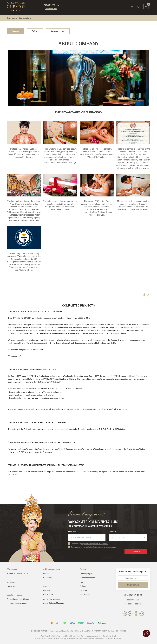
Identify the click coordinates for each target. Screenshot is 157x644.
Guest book (48, 595)
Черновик (48, 578)
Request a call (51, 9)
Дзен (136, 614)
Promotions (85, 590)
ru (132, 7)
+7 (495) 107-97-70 (51, 5)
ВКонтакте (130, 614)
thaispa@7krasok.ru (133, 604)
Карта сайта (85, 595)
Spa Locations (25, 18)
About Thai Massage (52, 599)
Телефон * (113, 531)
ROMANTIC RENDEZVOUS (18, 574)
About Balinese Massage (53, 603)
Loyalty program (86, 574)
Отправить (136, 551)
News (82, 582)
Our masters (12, 18)
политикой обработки (89, 547)
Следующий (148, 295)
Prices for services (87, 578)
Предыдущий (144, 295)
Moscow (47, 574)
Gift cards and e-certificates (18, 599)
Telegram (125, 614)
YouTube (142, 614)
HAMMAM (11, 586)
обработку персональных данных (95, 544)
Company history (58, 31)
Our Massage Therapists (17, 603)
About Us (15, 31)
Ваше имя (72, 531)
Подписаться (133, 585)
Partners (35, 31)
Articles (83, 586)
